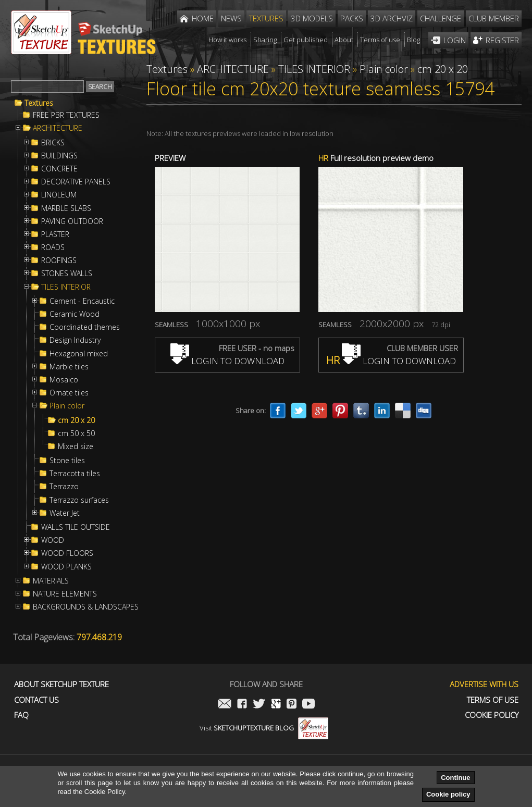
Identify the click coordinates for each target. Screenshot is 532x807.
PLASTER (55, 234)
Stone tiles (67, 461)
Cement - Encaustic (82, 301)
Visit (264, 728)
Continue (455, 778)
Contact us (36, 700)
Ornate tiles (69, 393)
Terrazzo (64, 487)
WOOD (53, 540)
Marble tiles (69, 367)
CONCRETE (59, 169)
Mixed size (76, 446)
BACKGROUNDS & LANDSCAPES (86, 607)
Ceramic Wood (75, 314)
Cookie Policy (492, 715)
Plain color (67, 406)
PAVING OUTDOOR (72, 221)
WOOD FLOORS (67, 553)
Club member (494, 18)
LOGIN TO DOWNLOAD (227, 361)
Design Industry (75, 340)
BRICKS (53, 143)
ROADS (53, 247)
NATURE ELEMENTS (65, 594)
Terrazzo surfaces (79, 500)
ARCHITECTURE (58, 128)
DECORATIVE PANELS (76, 182)
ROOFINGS (59, 260)
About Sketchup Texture (61, 684)
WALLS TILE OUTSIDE (76, 527)
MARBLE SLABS (66, 208)
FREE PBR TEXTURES (66, 115)
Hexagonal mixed (79, 354)
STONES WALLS (67, 274)
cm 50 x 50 (76, 433)
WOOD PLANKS (66, 567)
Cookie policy (448, 794)
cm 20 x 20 (76, 420)
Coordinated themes (85, 327)
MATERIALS (51, 581)
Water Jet (65, 513)
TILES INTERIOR (66, 287)
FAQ (21, 715)
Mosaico (64, 380)
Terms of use (493, 700)
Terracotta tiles (75, 474)
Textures (39, 103)
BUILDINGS (59, 156)
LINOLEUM (59, 195)
